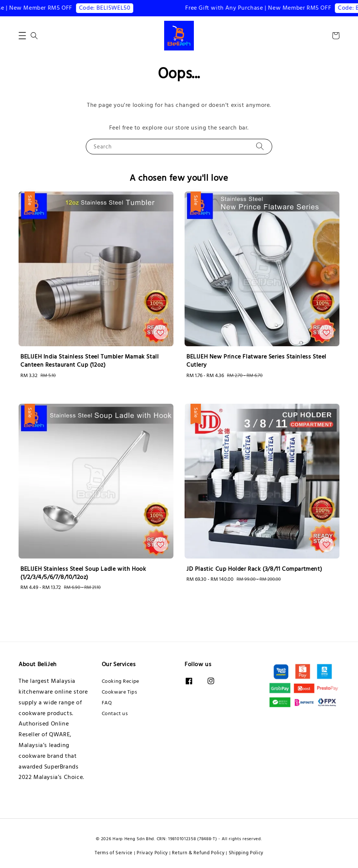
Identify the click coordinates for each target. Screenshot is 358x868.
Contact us (115, 714)
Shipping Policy (246, 853)
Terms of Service (114, 853)
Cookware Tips (120, 692)
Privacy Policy (152, 853)
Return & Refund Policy (198, 853)
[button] (22, 36)
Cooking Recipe (121, 682)
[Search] (260, 146)
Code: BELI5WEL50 (109, 8)
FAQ (107, 703)
